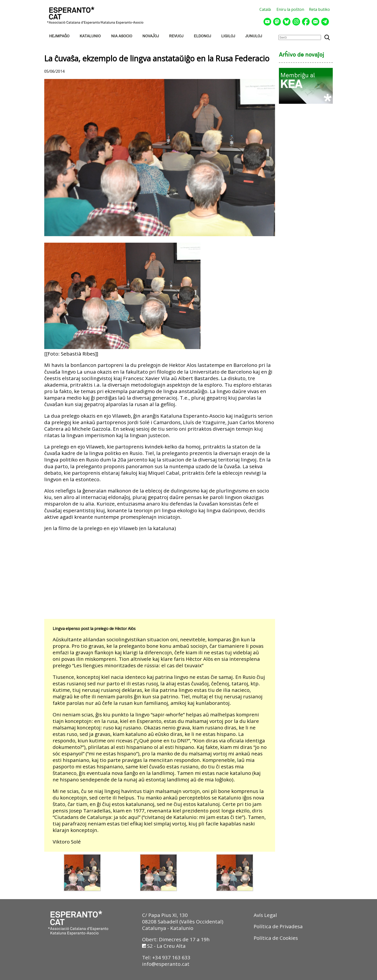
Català (265, 9)
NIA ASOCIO (122, 36)
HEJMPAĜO (59, 36)
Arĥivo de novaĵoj (302, 55)
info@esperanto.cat (166, 964)
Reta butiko (319, 9)
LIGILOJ (228, 36)
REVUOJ (176, 36)
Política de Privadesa (278, 926)
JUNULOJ (254, 36)
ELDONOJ (202, 36)
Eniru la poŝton (290, 9)
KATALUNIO (90, 36)
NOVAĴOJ (151, 36)
